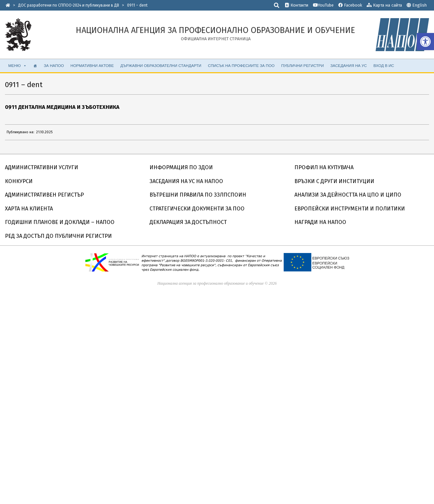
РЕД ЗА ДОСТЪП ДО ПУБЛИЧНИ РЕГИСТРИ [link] (58, 236)
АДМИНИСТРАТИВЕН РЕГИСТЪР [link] (44, 195)
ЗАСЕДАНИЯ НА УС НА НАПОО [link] (186, 181)
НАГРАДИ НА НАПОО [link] (320, 222)
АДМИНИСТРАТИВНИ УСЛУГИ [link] (42, 167)
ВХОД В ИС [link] (384, 65)
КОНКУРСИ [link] (19, 181)
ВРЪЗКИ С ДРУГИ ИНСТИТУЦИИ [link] (334, 181)
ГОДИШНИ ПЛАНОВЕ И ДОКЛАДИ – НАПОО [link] (60, 222)
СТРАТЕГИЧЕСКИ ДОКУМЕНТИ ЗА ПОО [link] (197, 209)
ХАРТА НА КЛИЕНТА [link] (29, 209)
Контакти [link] (297, 5)
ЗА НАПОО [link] (54, 65)
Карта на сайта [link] (384, 5)
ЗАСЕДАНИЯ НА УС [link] (349, 65)
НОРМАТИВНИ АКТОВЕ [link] (92, 65)
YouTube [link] (323, 5)
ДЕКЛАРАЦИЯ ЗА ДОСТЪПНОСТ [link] (188, 222)
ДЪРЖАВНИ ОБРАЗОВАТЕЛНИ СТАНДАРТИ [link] (161, 65)
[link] (425, 42)
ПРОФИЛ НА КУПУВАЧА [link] (324, 167)
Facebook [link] (350, 5)
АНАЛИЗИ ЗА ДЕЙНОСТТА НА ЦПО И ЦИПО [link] (348, 195)
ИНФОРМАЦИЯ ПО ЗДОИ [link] (181, 167)
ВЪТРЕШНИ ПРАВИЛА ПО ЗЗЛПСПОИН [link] (198, 195)
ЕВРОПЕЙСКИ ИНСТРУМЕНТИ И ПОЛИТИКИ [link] (350, 209)
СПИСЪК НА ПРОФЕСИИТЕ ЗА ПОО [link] (241, 65)
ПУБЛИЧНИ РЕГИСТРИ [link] (302, 65)
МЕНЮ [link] (17, 66)
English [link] (419, 5)
